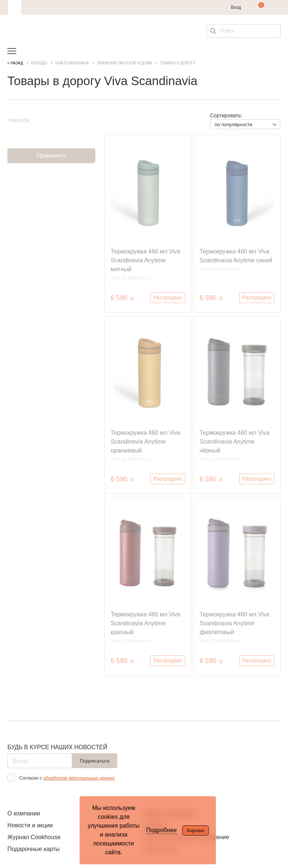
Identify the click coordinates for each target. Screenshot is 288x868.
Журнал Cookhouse (34, 837)
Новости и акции (30, 825)
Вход (236, 7)
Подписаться (95, 761)
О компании (24, 813)
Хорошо (195, 830)
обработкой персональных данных (79, 778)
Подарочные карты (33, 849)
